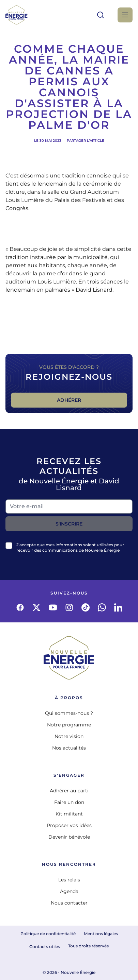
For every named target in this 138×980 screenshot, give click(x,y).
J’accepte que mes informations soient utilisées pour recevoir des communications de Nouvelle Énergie (70, 547)
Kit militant (69, 814)
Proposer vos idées (69, 825)
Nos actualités (69, 748)
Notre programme (69, 725)
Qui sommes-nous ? (69, 713)
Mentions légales (101, 934)
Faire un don (69, 802)
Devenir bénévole (69, 837)
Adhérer (69, 400)
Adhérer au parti (69, 791)
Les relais (69, 880)
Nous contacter (69, 903)
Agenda (69, 891)
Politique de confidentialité (48, 934)
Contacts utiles (45, 947)
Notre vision (69, 736)
